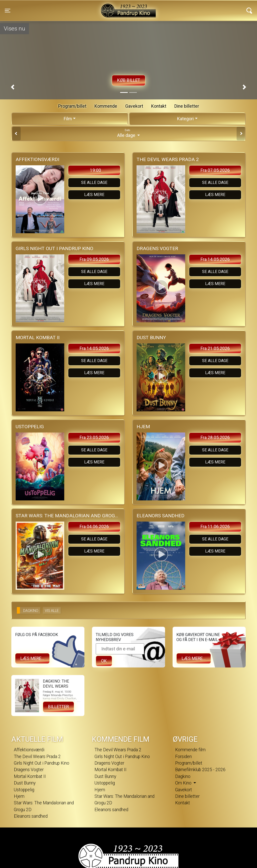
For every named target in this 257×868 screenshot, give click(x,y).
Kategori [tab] (185, 119)
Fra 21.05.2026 (215, 348)
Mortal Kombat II (30, 776)
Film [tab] (68, 119)
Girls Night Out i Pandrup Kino (42, 763)
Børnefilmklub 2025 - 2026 (200, 770)
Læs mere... (32, 658)
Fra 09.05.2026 (94, 259)
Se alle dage (94, 183)
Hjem (19, 796)
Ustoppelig (24, 790)
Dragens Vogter (29, 770)
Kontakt (159, 106)
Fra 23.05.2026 (94, 438)
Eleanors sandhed (31, 816)
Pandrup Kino (67, 7)
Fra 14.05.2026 (215, 259)
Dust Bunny (25, 783)
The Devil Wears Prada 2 (37, 757)
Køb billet (129, 80)
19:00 (95, 170)
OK (104, 661)
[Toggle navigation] (8, 11)
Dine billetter (187, 106)
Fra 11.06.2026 (215, 527)
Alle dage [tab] (128, 133)
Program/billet (72, 106)
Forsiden (183, 757)
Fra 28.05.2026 (215, 438)
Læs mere (94, 195)
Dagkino (183, 776)
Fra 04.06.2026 (94, 527)
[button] (13, 87)
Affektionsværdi (29, 750)
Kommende (106, 106)
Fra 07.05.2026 (215, 170)
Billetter (58, 707)
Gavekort (134, 106)
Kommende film (190, 750)
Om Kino (184, 783)
